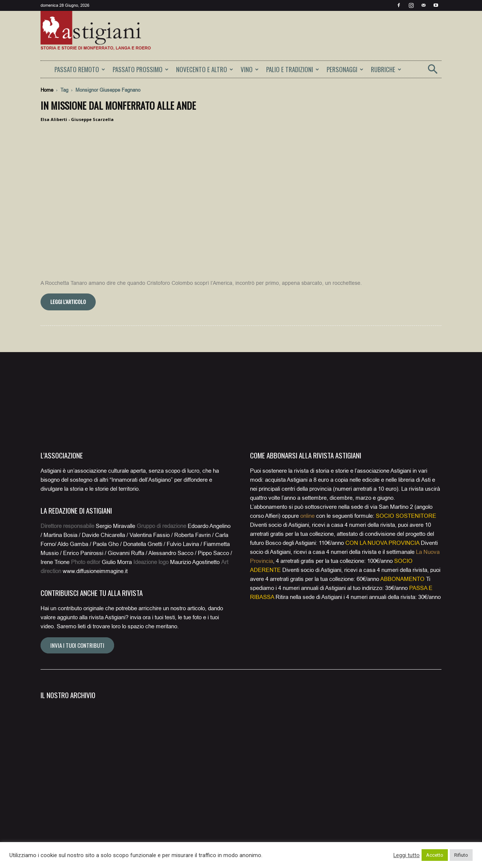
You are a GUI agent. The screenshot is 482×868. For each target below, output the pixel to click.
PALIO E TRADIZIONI (293, 69)
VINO (250, 69)
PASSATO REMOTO (80, 69)
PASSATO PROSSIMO (141, 69)
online (307, 516)
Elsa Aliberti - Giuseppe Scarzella (77, 119)
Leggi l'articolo (68, 302)
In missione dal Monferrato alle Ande (118, 105)
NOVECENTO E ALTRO (205, 69)
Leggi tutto (407, 855)
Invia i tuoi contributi (77, 645)
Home (47, 90)
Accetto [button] (435, 855)
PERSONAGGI (345, 69)
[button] (432, 72)
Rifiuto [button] (461, 855)
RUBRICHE (386, 69)
